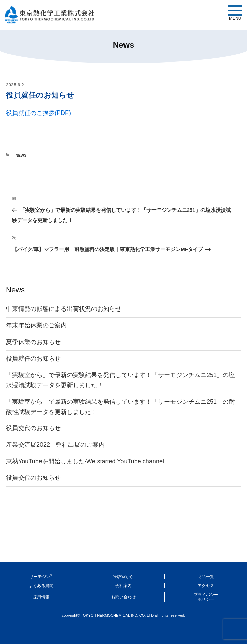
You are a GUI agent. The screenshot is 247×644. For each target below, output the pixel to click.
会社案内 (123, 586)
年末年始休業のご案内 (36, 325)
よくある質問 (41, 586)
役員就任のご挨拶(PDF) (38, 113)
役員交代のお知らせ (33, 428)
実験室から (123, 577)
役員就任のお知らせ (33, 358)
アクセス (206, 586)
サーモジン (41, 577)
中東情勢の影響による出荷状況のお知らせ (64, 309)
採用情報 (41, 597)
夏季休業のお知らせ (33, 342)
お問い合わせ (123, 597)
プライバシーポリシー (206, 597)
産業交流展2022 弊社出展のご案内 (55, 445)
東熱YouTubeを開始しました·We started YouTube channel (85, 461)
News (21, 155)
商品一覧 (206, 577)
